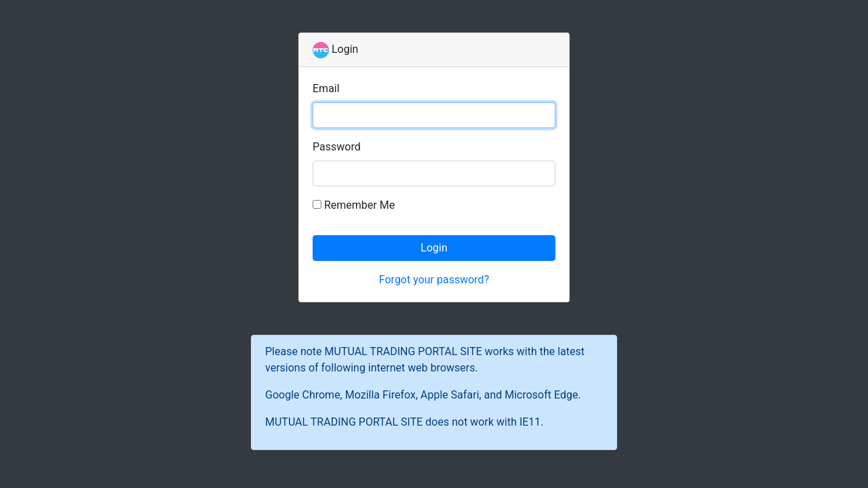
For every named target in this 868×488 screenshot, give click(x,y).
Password (337, 147)
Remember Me (359, 205)
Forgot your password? (434, 280)
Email (326, 88)
